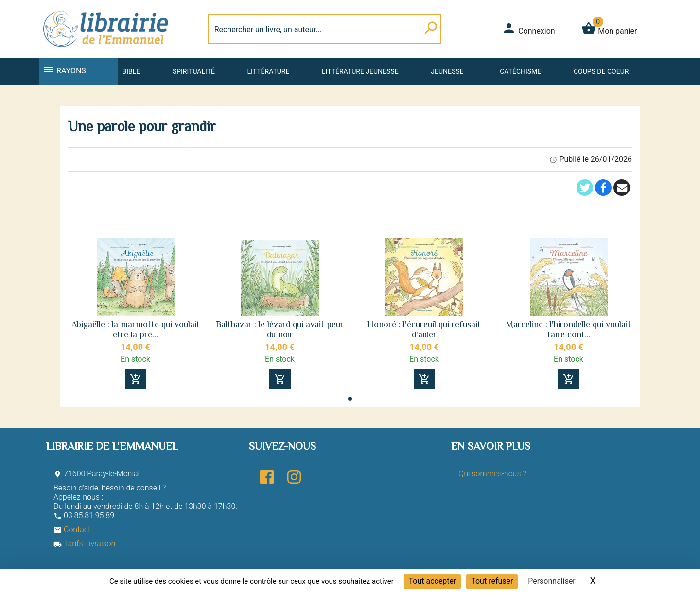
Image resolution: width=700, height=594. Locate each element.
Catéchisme (520, 71)
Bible (131, 71)
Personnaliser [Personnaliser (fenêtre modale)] (552, 581)
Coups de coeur (601, 71)
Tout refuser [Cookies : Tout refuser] (492, 581)
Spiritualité (194, 71)
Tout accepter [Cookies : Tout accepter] (433, 581)
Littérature (269, 71)
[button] (350, 399)
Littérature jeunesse (360, 71)
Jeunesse (447, 71)
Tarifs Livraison (84, 544)
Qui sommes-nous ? (492, 474)
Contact (72, 530)
